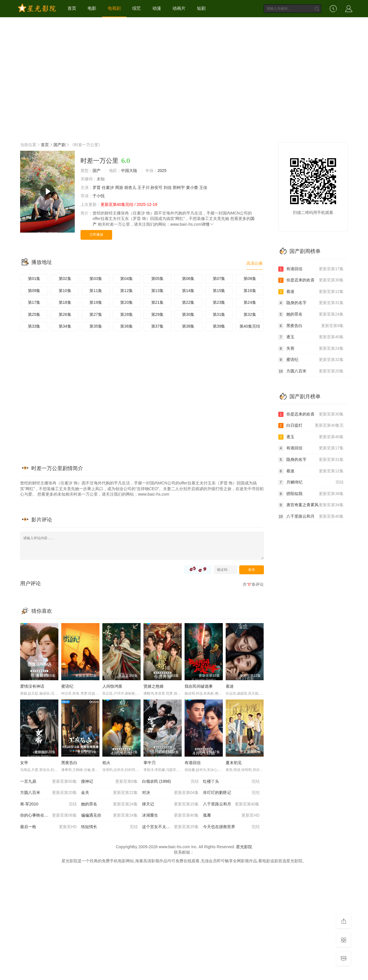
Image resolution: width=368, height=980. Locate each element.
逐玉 (311, 337)
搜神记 (109, 782)
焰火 (106, 763)
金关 (109, 793)
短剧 (201, 8)
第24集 (250, 302)
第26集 (65, 314)
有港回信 (193, 763)
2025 (162, 171)
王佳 (203, 188)
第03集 (96, 279)
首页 (72, 8)
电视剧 (114, 8)
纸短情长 (109, 827)
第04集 (126, 279)
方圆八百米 (48, 793)
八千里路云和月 (231, 804)
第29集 (158, 314)
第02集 (65, 279)
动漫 (157, 8)
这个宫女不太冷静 (170, 827)
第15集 (219, 291)
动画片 (179, 8)
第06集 (188, 279)
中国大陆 (129, 171)
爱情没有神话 (32, 686)
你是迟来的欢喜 (311, 280)
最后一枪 (48, 827)
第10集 (65, 291)
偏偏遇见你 (109, 815)
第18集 (65, 302)
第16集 (250, 291)
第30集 (188, 314)
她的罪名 (109, 804)
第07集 (219, 279)
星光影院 (244, 847)
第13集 (158, 291)
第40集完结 (250, 326)
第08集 (250, 279)
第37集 (158, 326)
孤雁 (231, 815)
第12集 (126, 291)
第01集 (34, 279)
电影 (92, 8)
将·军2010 (48, 804)
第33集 (34, 326)
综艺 (137, 8)
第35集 (96, 326)
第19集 (96, 302)
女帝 (24, 763)
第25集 (34, 314)
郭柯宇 (179, 188)
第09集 (34, 291)
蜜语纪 (67, 686)
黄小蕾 (192, 188)
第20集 (126, 302)
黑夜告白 (69, 763)
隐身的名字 (311, 303)
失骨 (311, 349)
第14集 (188, 291)
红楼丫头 (231, 782)
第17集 (34, 302)
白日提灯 (311, 426)
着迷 (230, 686)
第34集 (65, 326)
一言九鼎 (48, 782)
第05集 (158, 279)
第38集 (188, 326)
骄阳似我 (311, 494)
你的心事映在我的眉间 (48, 815)
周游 (119, 188)
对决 (170, 793)
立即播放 (96, 235)
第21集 (158, 302)
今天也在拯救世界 (231, 827)
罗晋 (97, 188)
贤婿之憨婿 (154, 686)
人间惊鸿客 (112, 686)
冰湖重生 (170, 815)
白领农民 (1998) (170, 782)
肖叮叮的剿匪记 (231, 793)
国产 (97, 171)
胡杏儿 (130, 188)
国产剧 (60, 145)
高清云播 (254, 263)
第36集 (126, 326)
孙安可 (156, 188)
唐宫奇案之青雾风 (311, 505)
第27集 (96, 314)
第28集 (126, 314)
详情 (208, 224)
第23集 (219, 302)
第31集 (219, 314)
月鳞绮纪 (311, 482)
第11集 (96, 291)
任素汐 (108, 188)
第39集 (219, 326)
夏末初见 (234, 763)
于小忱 (99, 196)
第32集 (250, 314)
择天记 (170, 804)
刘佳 (168, 188)
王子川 (143, 188)
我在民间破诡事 (199, 686)
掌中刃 (149, 763)
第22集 (188, 302)
